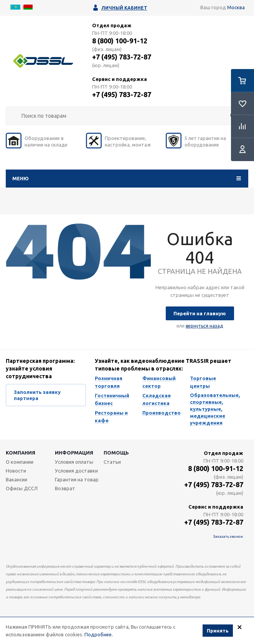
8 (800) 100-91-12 (120, 41)
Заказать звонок (228, 536)
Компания (21, 453)
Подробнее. (99, 634)
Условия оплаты (74, 462)
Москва (236, 7)
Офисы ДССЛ (22, 488)
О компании (20, 462)
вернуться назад (204, 326)
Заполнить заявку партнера (37, 395)
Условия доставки (76, 471)
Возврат (65, 488)
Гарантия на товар (77, 479)
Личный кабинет (124, 8)
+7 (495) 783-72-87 (122, 57)
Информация (74, 453)
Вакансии (16, 479)
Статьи (112, 462)
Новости (16, 471)
